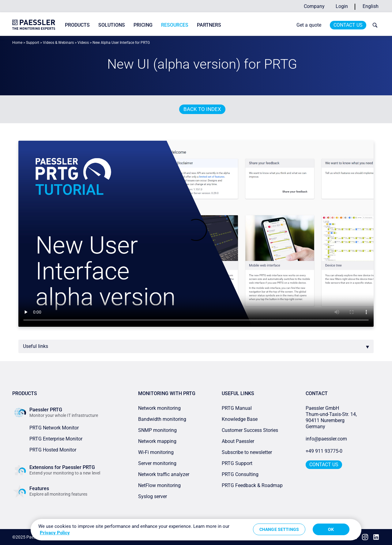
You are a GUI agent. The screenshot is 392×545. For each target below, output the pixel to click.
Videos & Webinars (58, 43)
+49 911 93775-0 (324, 451)
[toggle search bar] (374, 25)
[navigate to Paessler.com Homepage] (34, 25)
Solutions (112, 25)
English (371, 6)
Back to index (202, 109)
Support (33, 43)
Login (342, 6)
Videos (83, 43)
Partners (209, 25)
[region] (196, 530)
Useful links (36, 346)
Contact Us (348, 25)
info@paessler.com (326, 439)
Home (17, 43)
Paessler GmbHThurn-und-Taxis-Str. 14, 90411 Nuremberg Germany (332, 417)
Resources (175, 25)
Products (77, 25)
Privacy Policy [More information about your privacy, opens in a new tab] (55, 533)
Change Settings (279, 529)
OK (331, 529)
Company (314, 6)
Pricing (143, 25)
